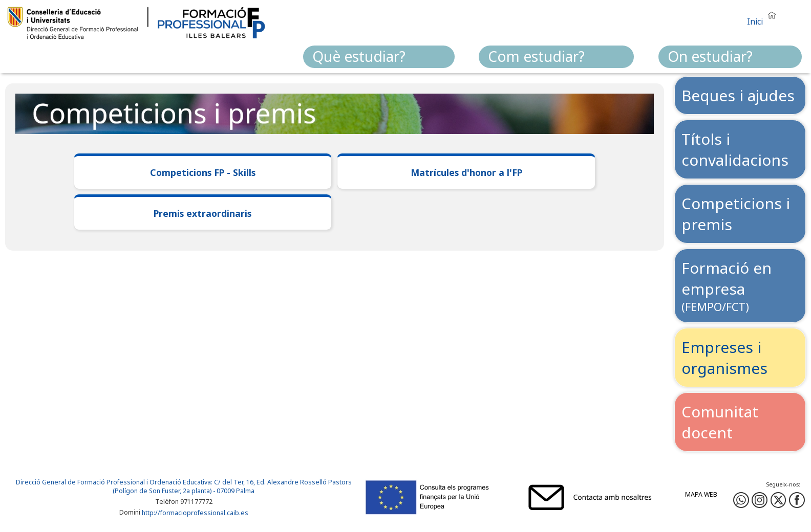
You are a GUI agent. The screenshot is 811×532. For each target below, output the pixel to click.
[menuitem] (379, 57)
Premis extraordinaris (202, 213)
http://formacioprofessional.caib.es (195, 513)
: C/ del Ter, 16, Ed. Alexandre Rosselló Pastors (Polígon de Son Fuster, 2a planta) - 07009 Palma (232, 486)
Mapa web (701, 494)
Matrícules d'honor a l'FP (466, 172)
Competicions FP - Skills (203, 172)
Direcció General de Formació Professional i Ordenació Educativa (113, 482)
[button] (764, 17)
